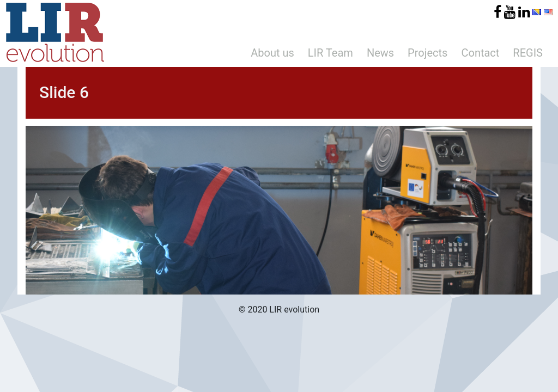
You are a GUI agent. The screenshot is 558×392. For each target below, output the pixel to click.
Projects (427, 53)
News (380, 53)
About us (272, 53)
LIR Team (330, 53)
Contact (480, 53)
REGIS (528, 53)
